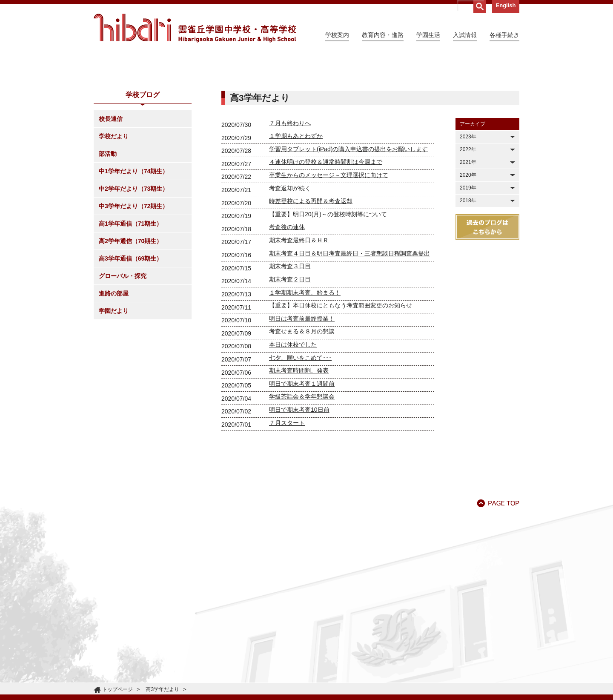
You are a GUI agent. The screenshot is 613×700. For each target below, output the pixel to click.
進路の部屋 (114, 371)
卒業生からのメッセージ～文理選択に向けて (329, 252)
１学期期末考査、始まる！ (305, 370)
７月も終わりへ (290, 201)
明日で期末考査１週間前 (302, 461)
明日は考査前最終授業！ (302, 396)
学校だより (114, 214)
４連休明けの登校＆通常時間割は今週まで (326, 239)
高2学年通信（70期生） (130, 318)
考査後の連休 (287, 304)
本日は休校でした (293, 422)
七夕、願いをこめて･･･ (300, 435)
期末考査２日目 (290, 357)
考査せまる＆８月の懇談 (302, 409)
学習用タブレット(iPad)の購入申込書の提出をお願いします (348, 227)
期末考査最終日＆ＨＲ (299, 318)
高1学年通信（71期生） (130, 301)
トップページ (117, 689)
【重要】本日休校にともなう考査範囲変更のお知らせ (341, 383)
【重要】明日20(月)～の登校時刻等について (328, 292)
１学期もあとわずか (296, 213)
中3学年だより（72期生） (133, 284)
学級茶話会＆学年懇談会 (302, 474)
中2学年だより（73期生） (133, 266)
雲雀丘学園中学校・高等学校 (195, 28)
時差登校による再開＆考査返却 (311, 278)
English (506, 5)
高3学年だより (162, 689)
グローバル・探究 (123, 353)
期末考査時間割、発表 (299, 448)
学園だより (114, 388)
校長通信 (111, 196)
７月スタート (287, 500)
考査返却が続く (290, 266)
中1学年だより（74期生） (133, 249)
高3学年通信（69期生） (130, 336)
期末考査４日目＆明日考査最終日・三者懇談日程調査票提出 (349, 331)
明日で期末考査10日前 (299, 487)
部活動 (108, 231)
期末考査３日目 (290, 344)
